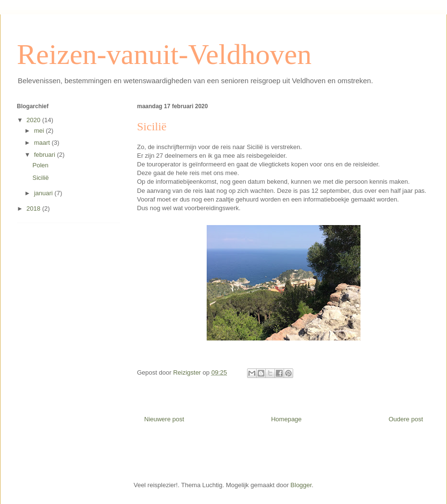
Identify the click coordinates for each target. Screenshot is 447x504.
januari (44, 193)
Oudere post (406, 419)
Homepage (286, 419)
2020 (34, 120)
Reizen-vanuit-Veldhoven (164, 54)
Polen (40, 165)
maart (43, 143)
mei (40, 131)
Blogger (301, 485)
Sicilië (40, 178)
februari (46, 155)
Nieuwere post (164, 419)
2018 (34, 208)
